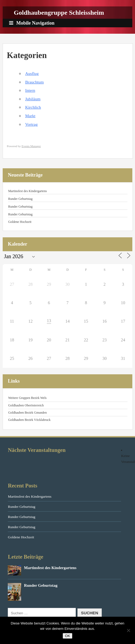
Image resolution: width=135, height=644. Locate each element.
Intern (30, 90)
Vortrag (31, 124)
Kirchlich (33, 107)
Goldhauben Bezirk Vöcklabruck (29, 420)
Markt (30, 116)
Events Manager (31, 146)
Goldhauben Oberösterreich (26, 405)
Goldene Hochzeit (20, 222)
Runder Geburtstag (20, 199)
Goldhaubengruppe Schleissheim (59, 13)
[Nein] (128, 630)
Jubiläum (33, 99)
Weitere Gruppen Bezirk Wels (27, 398)
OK (67, 636)
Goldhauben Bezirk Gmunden (27, 413)
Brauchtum (34, 82)
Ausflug (32, 73)
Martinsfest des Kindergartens (27, 191)
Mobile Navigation (32, 23)
